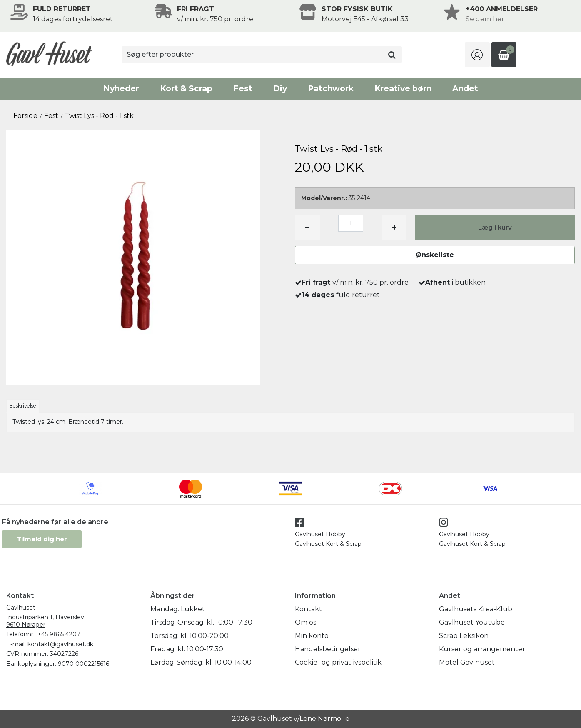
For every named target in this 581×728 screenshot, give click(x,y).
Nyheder (121, 89)
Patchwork (331, 89)
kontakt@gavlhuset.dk (60, 644)
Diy (280, 89)
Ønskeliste (435, 255)
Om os (305, 622)
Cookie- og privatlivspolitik (338, 662)
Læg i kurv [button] (495, 227)
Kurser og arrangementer (482, 649)
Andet (465, 89)
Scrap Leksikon (464, 636)
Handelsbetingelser (328, 649)
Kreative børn (403, 89)
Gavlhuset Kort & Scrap (328, 544)
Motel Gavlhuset (467, 662)
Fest (243, 89)
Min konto (312, 636)
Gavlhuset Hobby (320, 534)
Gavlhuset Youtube (472, 622)
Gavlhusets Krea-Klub (476, 609)
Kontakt (308, 609)
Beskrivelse (23, 406)
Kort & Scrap (186, 89)
